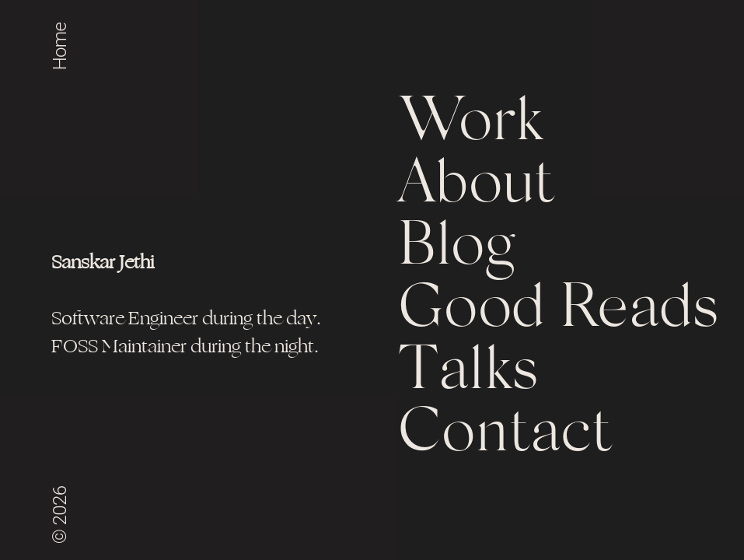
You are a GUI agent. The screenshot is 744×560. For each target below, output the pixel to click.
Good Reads (558, 311)
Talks (468, 373)
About (477, 187)
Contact (506, 436)
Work (470, 124)
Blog (456, 249)
